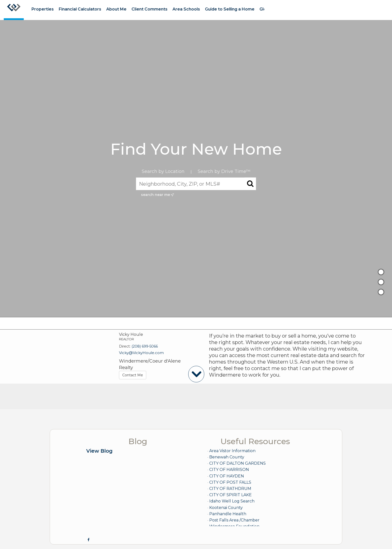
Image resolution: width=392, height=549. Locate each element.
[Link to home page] (14, 10)
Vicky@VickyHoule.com (141, 353)
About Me (116, 9)
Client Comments (149, 9)
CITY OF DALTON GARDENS (237, 463)
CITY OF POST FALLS (230, 482)
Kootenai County (226, 508)
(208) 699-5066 (145, 346)
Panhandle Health (228, 514)
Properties (43, 9)
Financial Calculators (80, 9)
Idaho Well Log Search (232, 501)
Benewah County (227, 457)
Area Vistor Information (232, 451)
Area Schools (186, 9)
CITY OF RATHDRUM (230, 489)
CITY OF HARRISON (229, 470)
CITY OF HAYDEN (227, 476)
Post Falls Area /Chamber (234, 520)
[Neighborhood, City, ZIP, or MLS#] (196, 184)
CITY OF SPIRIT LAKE (230, 495)
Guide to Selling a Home (230, 9)
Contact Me (133, 375)
